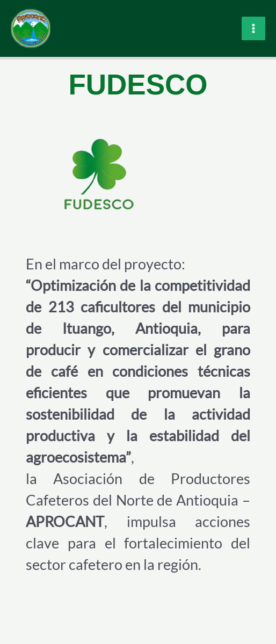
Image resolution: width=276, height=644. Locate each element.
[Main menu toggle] (253, 28)
